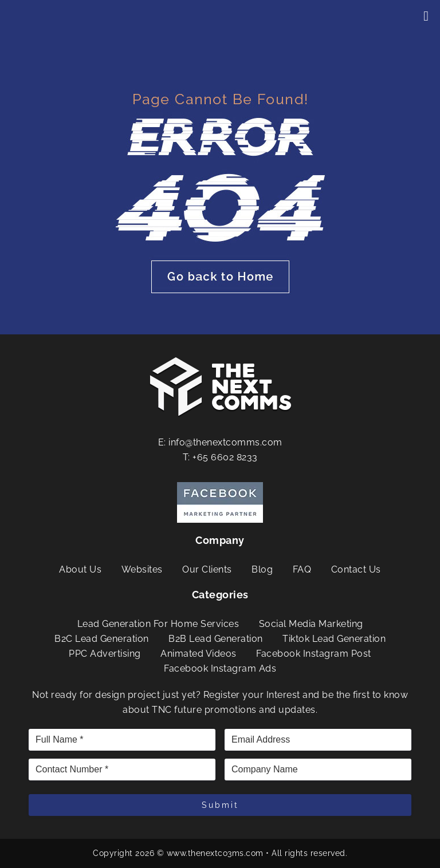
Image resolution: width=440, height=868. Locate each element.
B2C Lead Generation (102, 639)
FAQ (302, 569)
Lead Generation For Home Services (158, 624)
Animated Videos (199, 654)
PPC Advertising (105, 654)
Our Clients (207, 569)
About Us (80, 569)
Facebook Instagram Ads (220, 668)
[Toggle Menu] (426, 16)
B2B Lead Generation (216, 639)
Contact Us (356, 569)
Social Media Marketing (311, 624)
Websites (142, 569)
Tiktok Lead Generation (334, 639)
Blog (262, 569)
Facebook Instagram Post (314, 654)
